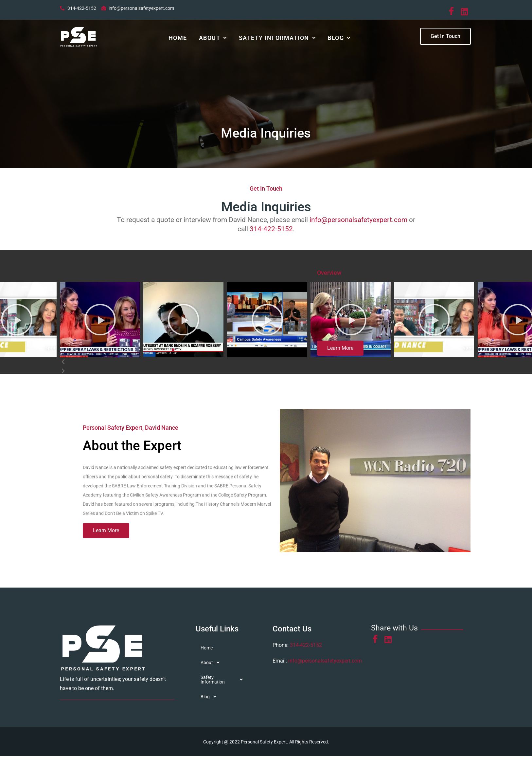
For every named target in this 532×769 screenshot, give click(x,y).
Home (178, 39)
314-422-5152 (271, 232)
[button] (213, 39)
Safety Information (277, 39)
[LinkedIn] (466, 11)
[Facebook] (453, 11)
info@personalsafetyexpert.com (358, 222)
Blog (339, 39)
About (213, 39)
